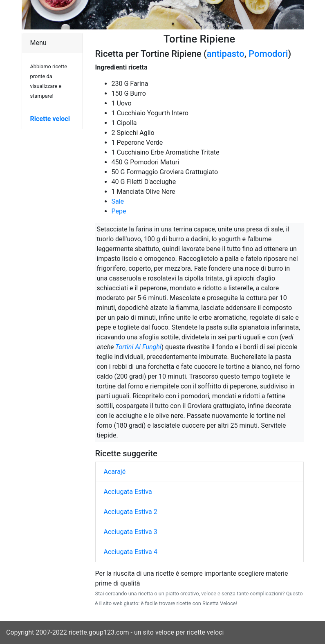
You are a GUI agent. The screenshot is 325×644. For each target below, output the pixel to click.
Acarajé (115, 472)
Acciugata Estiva (128, 492)
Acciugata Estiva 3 (131, 532)
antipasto (226, 54)
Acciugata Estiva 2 (131, 512)
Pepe (119, 211)
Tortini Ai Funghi (138, 347)
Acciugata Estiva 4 (131, 552)
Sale (118, 201)
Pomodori (268, 54)
